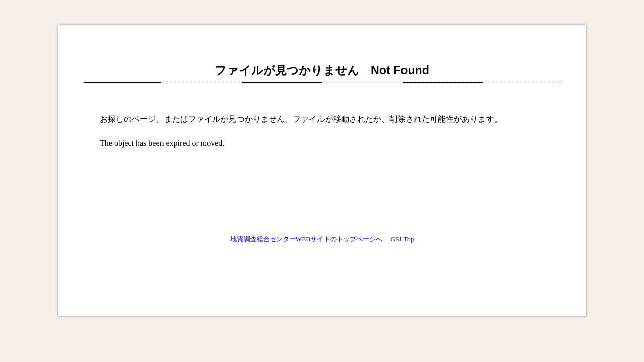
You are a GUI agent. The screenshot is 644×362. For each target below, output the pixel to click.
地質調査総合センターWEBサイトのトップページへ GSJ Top (322, 239)
